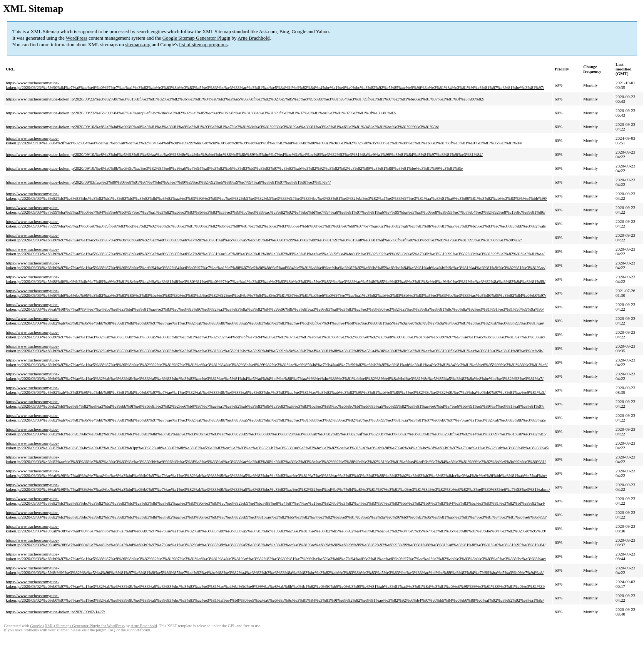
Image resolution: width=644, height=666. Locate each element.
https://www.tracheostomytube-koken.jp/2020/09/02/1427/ (55, 612)
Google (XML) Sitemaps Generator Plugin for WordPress (77, 626)
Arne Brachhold (253, 38)
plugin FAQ (105, 630)
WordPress (77, 38)
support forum (138, 630)
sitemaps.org (138, 44)
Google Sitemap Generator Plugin (197, 38)
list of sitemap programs (203, 44)
